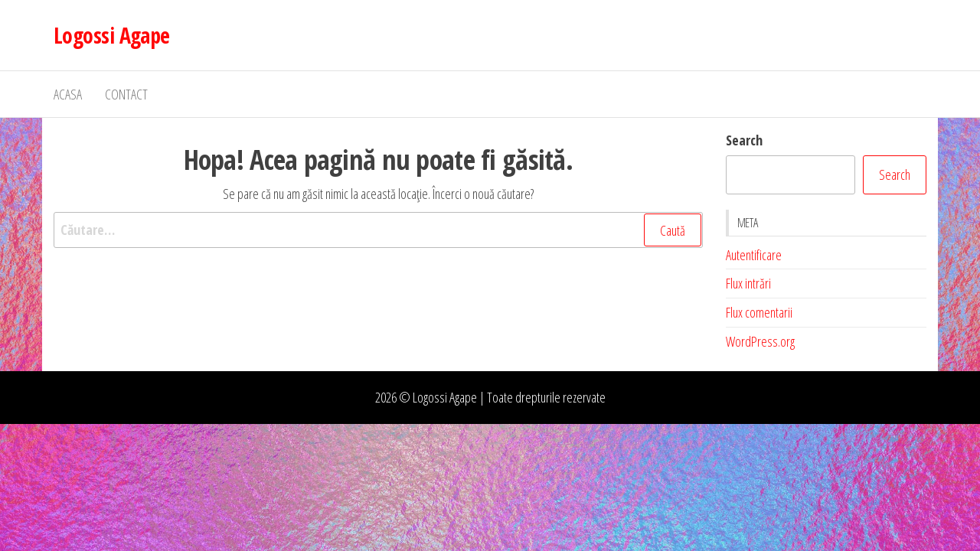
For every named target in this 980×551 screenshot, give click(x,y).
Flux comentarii (759, 312)
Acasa (68, 94)
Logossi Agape (112, 35)
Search (744, 140)
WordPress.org (760, 341)
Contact (126, 94)
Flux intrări (748, 283)
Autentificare (754, 255)
